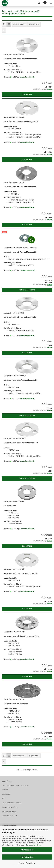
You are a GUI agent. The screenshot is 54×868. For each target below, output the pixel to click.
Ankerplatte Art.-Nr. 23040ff (14, 501)
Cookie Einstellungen (10, 816)
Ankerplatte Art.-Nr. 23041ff (14, 700)
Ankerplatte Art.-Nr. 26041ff (14, 632)
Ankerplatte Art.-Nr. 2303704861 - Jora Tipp (20, 248)
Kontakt (5, 790)
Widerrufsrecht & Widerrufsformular (15, 785)
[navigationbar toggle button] (51, 3)
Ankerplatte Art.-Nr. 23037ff (14, 182)
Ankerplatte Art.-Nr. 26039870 (15, 439)
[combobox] (19, 24)
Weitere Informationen (27, 863)
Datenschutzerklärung (34, 845)
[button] (4, 24)
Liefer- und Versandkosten (12, 803)
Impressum (6, 794)
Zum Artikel (27, 94)
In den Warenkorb (27, 290)
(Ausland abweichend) (27, 77)
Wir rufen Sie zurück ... (10, 812)
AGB (3, 798)
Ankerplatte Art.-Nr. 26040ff (14, 569)
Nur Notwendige (27, 857)
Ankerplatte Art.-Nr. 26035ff (14, 55)
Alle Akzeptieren (27, 850)
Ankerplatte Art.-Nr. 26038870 (15, 376)
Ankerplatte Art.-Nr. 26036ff (14, 117)
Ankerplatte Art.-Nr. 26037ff (14, 313)
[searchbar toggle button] (39, 3)
